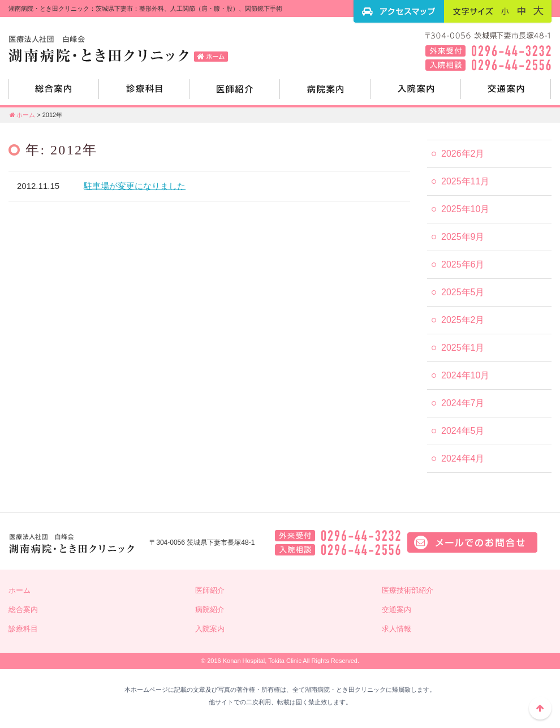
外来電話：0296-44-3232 (338, 536)
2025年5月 (463, 292)
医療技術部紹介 (408, 590)
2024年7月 (463, 403)
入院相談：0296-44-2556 (338, 550)
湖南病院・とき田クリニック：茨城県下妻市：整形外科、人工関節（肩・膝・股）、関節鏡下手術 (122, 48)
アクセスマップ (399, 11)
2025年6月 (463, 264)
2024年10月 (465, 375)
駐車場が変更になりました (135, 186)
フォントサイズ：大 (539, 11)
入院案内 (416, 93)
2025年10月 (465, 209)
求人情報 (397, 629)
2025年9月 (463, 237)
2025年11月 (465, 181)
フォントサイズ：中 (522, 11)
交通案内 (506, 93)
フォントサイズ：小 (505, 11)
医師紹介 (235, 93)
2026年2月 (463, 154)
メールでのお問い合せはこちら (472, 542)
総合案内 (54, 93)
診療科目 (144, 93)
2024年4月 (463, 458)
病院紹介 (325, 93)
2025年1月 (463, 348)
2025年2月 (463, 320)
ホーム (22, 115)
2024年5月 (463, 431)
